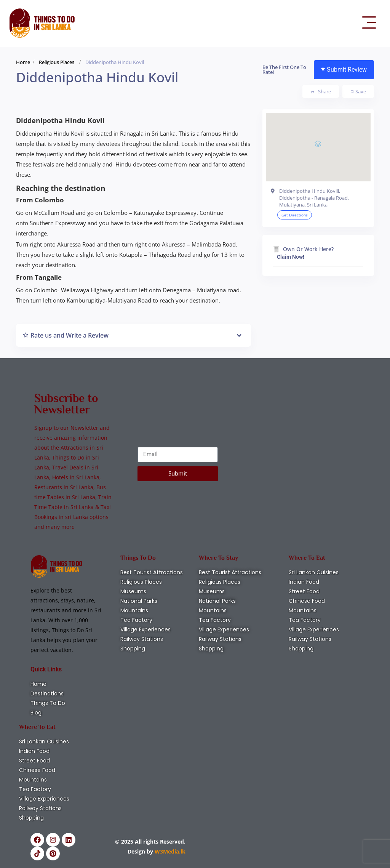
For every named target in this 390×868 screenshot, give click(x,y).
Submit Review (344, 70)
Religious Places (57, 62)
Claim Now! (291, 257)
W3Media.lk (169, 851)
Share (321, 92)
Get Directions (295, 215)
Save (358, 91)
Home (23, 62)
